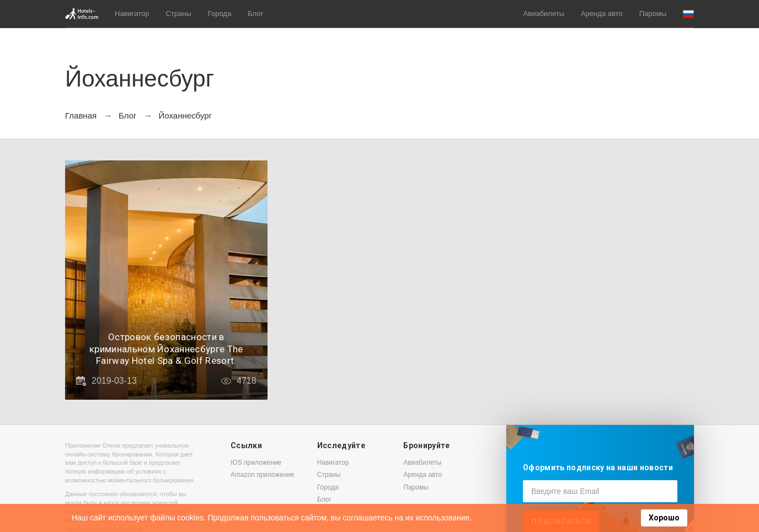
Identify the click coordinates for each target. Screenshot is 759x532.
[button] (688, 14)
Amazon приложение (263, 475)
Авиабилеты (544, 14)
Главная (81, 115)
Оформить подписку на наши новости (598, 467)
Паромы (653, 14)
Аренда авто (602, 14)
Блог (255, 14)
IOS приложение (256, 463)
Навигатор (132, 14)
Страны (178, 14)
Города (220, 14)
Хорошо (664, 518)
